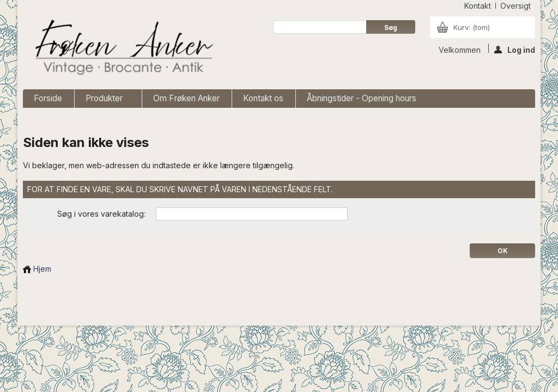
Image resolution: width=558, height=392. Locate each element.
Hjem (37, 269)
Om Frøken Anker (186, 98)
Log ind (515, 49)
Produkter (105, 100)
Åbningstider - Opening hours (362, 98)
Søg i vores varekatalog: (101, 214)
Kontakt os (263, 98)
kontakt (478, 6)
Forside (48, 98)
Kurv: (472, 27)
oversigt (515, 6)
